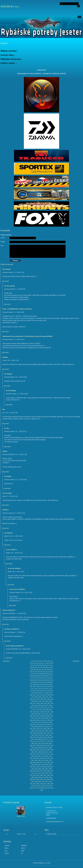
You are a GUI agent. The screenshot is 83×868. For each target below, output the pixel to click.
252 (49, 733)
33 (41, 667)
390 (31, 780)
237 (41, 729)
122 (49, 691)
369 (49, 771)
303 (45, 750)
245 (47, 731)
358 (33, 769)
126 (40, 693)
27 (48, 665)
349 (47, 765)
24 (40, 665)
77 (46, 678)
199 (45, 716)
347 (40, 765)
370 (52, 771)
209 (34, 720)
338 (31, 763)
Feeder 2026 (21, 816)
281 (36, 744)
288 (38, 746)
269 (40, 739)
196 (34, 716)
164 (36, 706)
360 (40, 769)
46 (31, 672)
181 (50, 710)
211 (41, 720)
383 (52, 775)
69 (47, 676)
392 (38, 780)
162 (52, 703)
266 (52, 737)
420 (45, 788)
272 (50, 739)
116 (50, 689)
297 (47, 748)
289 (41, 746)
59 (43, 674)
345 (33, 765)
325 (31, 758)
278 (49, 741)
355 (45, 767)
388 (47, 777)
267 (33, 739)
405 (38, 784)
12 (31, 663)
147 (45, 699)
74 (37, 678)
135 (49, 695)
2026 (24, 834)
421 (49, 788)
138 (36, 697)
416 (31, 788)
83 (39, 680)
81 (33, 680)
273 (31, 741)
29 (31, 667)
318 (52, 754)
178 (40, 710)
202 (33, 718)
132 (38, 695)
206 (47, 718)
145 (38, 699)
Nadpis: (3, 242)
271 (47, 739)
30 (33, 667)
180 (47, 710)
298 (50, 748)
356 (49, 767)
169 (31, 708)
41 (40, 670)
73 (35, 678)
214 (52, 720)
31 (36, 667)
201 (52, 716)
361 (43, 769)
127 (43, 693)
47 (33, 672)
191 (40, 714)
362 (47, 769)
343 (49, 763)
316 (45, 754)
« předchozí (6, 661)
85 (44, 680)
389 (50, 777)
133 (41, 695)
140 (43, 697)
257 (43, 735)
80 (31, 680)
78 (48, 678)
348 (43, 765)
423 (42, 790)
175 (52, 708)
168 (50, 706)
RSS (49, 863)
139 (40, 697)
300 (34, 750)
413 (43, 786)
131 (34, 695)
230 (40, 727)
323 (47, 756)
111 (33, 689)
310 (47, 752)
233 (50, 727)
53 (50, 672)
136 (52, 695)
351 (31, 767)
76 (43, 678)
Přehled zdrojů (52, 834)
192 (43, 714)
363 (50, 769)
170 (34, 708)
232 (47, 727)
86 (47, 680)
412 (40, 786)
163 (33, 706)
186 (45, 712)
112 (36, 689)
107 (41, 687)
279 (52, 741)
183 (34, 712)
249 (38, 733)
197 (38, 716)
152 (40, 701)
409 (52, 784)
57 (37, 674)
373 (40, 773)
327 (38, 758)
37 (52, 667)
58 (40, 674)
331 (52, 758)
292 (52, 746)
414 (47, 786)
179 (43, 710)
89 (32, 682)
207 (50, 718)
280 (33, 744)
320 (36, 756)
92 (40, 682)
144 (34, 699)
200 (49, 716)
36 (50, 667)
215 (33, 722)
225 (45, 725)
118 (34, 691)
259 (50, 735)
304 (49, 750)
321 (40, 756)
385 (36, 777)
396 (52, 780)
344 (52, 763)
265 (49, 737)
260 (31, 737)
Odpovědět (5, 281)
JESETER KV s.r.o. (10, 6)
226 (49, 725)
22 (35, 665)
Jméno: (3, 238)
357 (52, 767)
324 (50, 756)
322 (43, 756)
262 (38, 737)
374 (43, 773)
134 (45, 695)
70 (50, 676)
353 (38, 767)
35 (47, 667)
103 (50, 684)
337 (50, 761)
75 (40, 678)
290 (45, 746)
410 (33, 786)
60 (46, 674)
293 (33, 748)
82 (36, 680)
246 (50, 731)
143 (31, 699)
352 (34, 767)
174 (49, 708)
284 (47, 744)
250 (41, 733)
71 (52, 676)
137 (33, 697)
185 (41, 712)
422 (52, 788)
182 (31, 712)
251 (45, 733)
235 (34, 729)
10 (48, 661)
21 (32, 665)
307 (36, 752)
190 (36, 714)
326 (34, 758)
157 (34, 703)
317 (49, 754)
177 (36, 710)
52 (47, 672)
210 (38, 720)
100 (40, 684)
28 (51, 665)
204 (40, 718)
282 (40, 744)
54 (52, 672)
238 (45, 729)
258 (47, 735)
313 (34, 754)
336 (47, 761)
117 (31, 691)
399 (40, 782)
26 (46, 665)
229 (36, 727)
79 (51, 678)
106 (38, 687)
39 (35, 670)
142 (50, 697)
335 (43, 761)
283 (43, 744)
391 (34, 780)
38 (32, 670)
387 (43, 777)
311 (50, 752)
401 (47, 782)
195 (31, 716)
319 (33, 756)
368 (45, 771)
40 (37, 670)
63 (31, 676)
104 (31, 687)
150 (33, 701)
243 (40, 731)
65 (36, 676)
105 (34, 687)
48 (36, 672)
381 (45, 775)
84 (41, 680)
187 (49, 712)
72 (32, 678)
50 (41, 672)
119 (38, 691)
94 (46, 682)
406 (41, 784)
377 (31, 775)
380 (41, 775)
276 (41, 741)
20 (52, 663)
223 (38, 725)
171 (38, 708)
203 (36, 718)
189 (33, 714)
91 (37, 682)
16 (41, 663)
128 (47, 693)
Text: (2, 246)
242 (36, 731)
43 (46, 670)
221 (31, 725)
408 (49, 784)
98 (34, 684)
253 (52, 733)
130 (31, 695)
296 (43, 748)
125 (36, 693)
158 (38, 703)
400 (43, 782)
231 (43, 727)
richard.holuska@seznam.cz (55, 822)
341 (41, 763)
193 (47, 714)
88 (52, 680)
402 (50, 782)
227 (52, 725)
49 (39, 672)
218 (43, 722)
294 (36, 748)
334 (40, 761)
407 (45, 784)
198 (41, 716)
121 (45, 691)
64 (33, 676)
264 (45, 737)
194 (50, 714)
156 (31, 703)
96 (51, 682)
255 (36, 735)
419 (41, 788)
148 (49, 699)
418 (38, 788)
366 (38, 771)
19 (50, 663)
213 (49, 720)
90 (35, 682)
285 (50, 744)
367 (41, 771)
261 (34, 737)
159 (41, 703)
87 (50, 680)
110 (52, 687)
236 (38, 729)
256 (40, 735)
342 (45, 763)
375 (47, 773)
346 (36, 765)
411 (36, 786)
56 (35, 674)
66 (39, 676)
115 (47, 689)
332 (33, 761)
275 (38, 741)
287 (34, 746)
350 (50, 765)
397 (33, 782)
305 (52, 750)
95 (48, 682)
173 (45, 708)
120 (41, 691)
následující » (77, 661)
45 (51, 670)
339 (34, 763)
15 (39, 663)
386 (40, 777)
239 (49, 729)
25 (43, 665)
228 (33, 727)
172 (41, 708)
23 (37, 665)
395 (49, 780)
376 (50, 773)
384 (33, 777)
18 (47, 663)
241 (33, 731)
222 (34, 725)
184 (38, 712)
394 (45, 780)
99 (37, 684)
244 (43, 731)
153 (43, 701)
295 (40, 748)
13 (33, 663)
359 (36, 769)
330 (49, 758)
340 (38, 763)
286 (31, 746)
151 (36, 701)
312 (31, 754)
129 (50, 693)
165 (40, 706)
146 (41, 699)
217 (40, 722)
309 (43, 752)
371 (33, 773)
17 (44, 663)
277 (45, 741)
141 (47, 697)
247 (31, 733)
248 (34, 733)
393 (41, 780)
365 (34, 771)
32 (39, 667)
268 (36, 739)
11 (51, 661)
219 (47, 722)
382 (49, 775)
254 (33, 735)
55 (32, 674)
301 (38, 750)
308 (40, 752)
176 (33, 710)
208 (31, 720)
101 (43, 684)
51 (44, 672)
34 (44, 667)
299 (31, 750)
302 (41, 750)
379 (38, 775)
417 (34, 788)
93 (43, 682)
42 (43, 670)
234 (31, 729)
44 (48, 670)
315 (41, 754)
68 (44, 676)
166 (43, 706)
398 (36, 782)
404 (34, 784)
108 (45, 687)
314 (38, 754)
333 (36, 761)
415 (50, 786)
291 (49, 746)
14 (36, 663)
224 (41, 725)
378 (34, 775)
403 (31, 784)
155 (50, 701)
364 (31, 771)
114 (43, 689)
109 (49, 687)
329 (45, 758)
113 (40, 689)
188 (52, 712)
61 (48, 674)
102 (47, 684)
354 (41, 767)
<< (7, 834)
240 (52, 729)
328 (41, 758)
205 (43, 718)
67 (41, 676)
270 (43, 739)
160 (45, 703)
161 (49, 703)
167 (47, 706)
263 (41, 737)
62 (51, 674)
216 (36, 722)
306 (33, 752)
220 (50, 722)
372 (36, 773)
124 (33, 693)
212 (45, 720)
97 (31, 684)
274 (34, 741)
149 (52, 699)
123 (52, 691)
